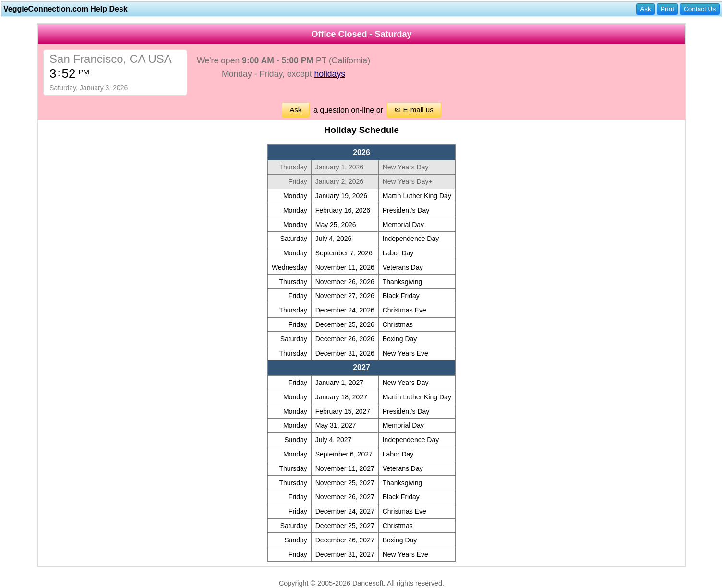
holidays (330, 74)
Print (667, 9)
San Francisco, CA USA (111, 59)
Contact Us (700, 9)
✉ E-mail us (414, 110)
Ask (645, 9)
